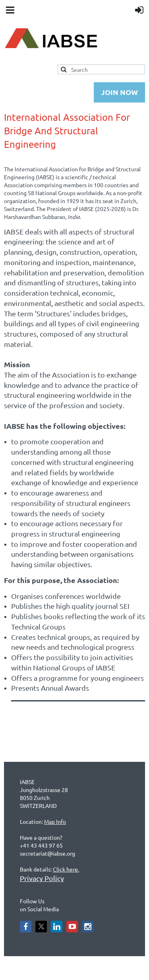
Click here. (66, 869)
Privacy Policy (42, 878)
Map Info (55, 821)
